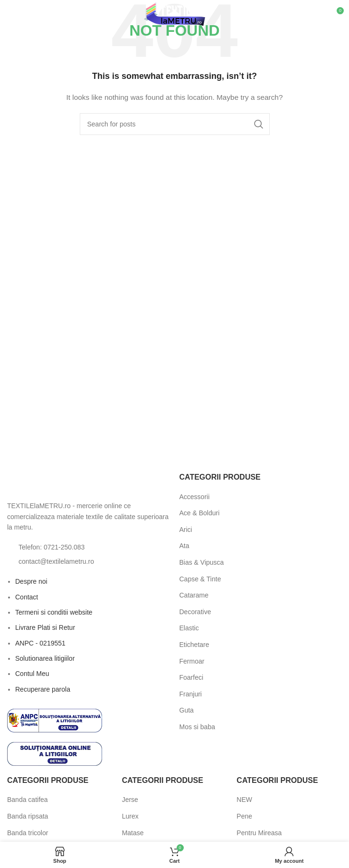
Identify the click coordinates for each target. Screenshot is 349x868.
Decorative (195, 612)
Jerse (130, 800)
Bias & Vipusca (202, 562)
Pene (244, 816)
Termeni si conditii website (54, 612)
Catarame (194, 595)
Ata (184, 546)
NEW (244, 800)
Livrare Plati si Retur (45, 627)
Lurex (130, 816)
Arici (186, 530)
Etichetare (194, 645)
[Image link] (59, 483)
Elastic (189, 628)
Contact (27, 597)
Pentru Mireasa (259, 833)
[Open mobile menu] (23, 14)
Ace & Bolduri (200, 513)
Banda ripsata (28, 816)
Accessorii (195, 497)
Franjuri (191, 694)
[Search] (175, 124)
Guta (187, 710)
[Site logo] (174, 14)
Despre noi (31, 581)
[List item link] (89, 547)
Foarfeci (192, 677)
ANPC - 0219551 (40, 643)
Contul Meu (32, 674)
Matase (133, 833)
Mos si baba (197, 727)
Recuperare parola (43, 689)
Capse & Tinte (200, 579)
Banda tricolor (28, 833)
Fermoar (192, 661)
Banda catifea (28, 800)
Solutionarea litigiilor (45, 658)
